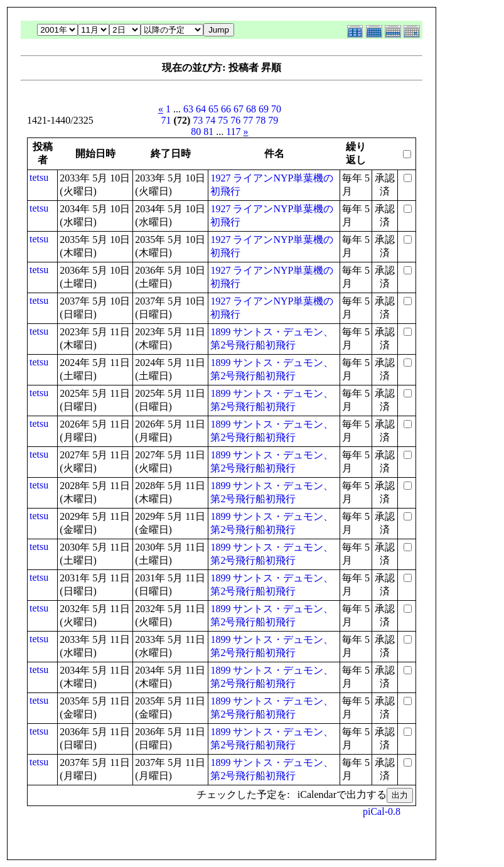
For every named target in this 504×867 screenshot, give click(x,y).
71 (166, 120)
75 (223, 120)
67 (239, 109)
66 (226, 109)
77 (248, 120)
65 (213, 109)
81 (208, 132)
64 (201, 109)
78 (260, 120)
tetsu (39, 177)
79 (273, 120)
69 (264, 109)
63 (188, 109)
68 (251, 109)
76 (235, 120)
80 (196, 132)
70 (276, 109)
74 (210, 120)
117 (233, 132)
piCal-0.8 (382, 811)
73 (198, 120)
